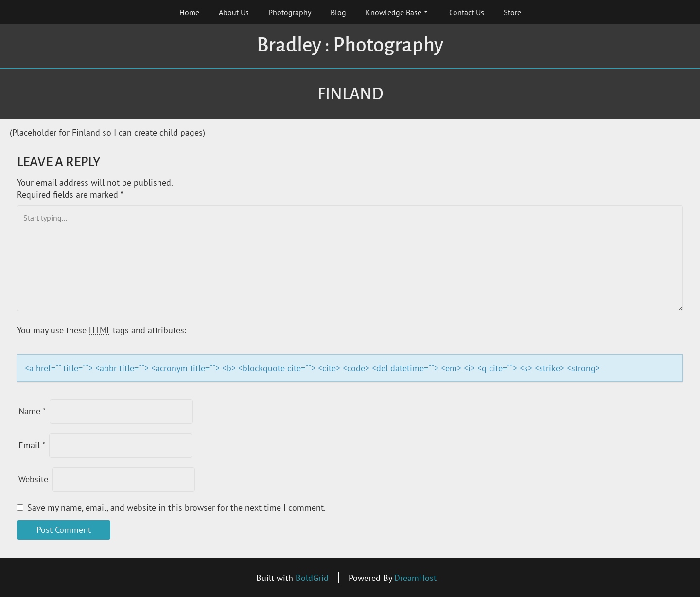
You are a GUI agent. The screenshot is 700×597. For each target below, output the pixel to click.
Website (33, 479)
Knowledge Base (397, 12)
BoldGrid (312, 578)
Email (32, 445)
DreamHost (415, 578)
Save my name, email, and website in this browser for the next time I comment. (176, 507)
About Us (234, 12)
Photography (290, 12)
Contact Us (467, 12)
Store (512, 12)
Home (189, 12)
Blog (338, 12)
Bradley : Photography (350, 45)
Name (32, 411)
